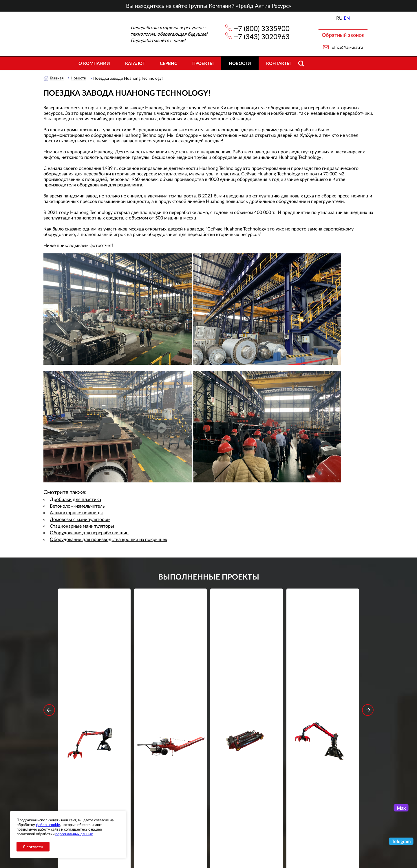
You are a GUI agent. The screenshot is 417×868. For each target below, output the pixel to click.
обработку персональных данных (155, 783)
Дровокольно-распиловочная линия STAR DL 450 (170, 678)
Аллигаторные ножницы (76, 513)
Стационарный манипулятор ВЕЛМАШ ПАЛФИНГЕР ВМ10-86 (94, 678)
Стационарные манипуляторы (82, 526)
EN (347, 18)
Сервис (169, 63)
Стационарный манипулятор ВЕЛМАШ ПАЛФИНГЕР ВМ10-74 (323, 678)
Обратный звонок (343, 35)
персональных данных (74, 834)
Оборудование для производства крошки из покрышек (108, 539)
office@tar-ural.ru (347, 47)
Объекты (149, 840)
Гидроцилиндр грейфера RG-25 (247, 674)
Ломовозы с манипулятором (80, 519)
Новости (240, 63)
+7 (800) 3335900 (262, 28)
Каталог (135, 63)
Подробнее (94, 699)
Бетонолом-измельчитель (77, 506)
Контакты (278, 63)
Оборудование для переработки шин (89, 533)
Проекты (203, 63)
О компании (94, 63)
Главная (57, 78)
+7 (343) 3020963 (262, 36)
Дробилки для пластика (75, 499)
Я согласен (33, 847)
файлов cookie (48, 825)
